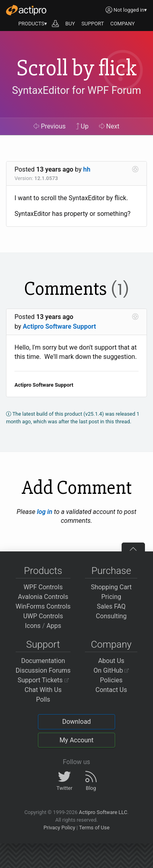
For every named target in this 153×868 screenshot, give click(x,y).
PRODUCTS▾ (33, 24)
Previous (50, 126)
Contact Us (111, 690)
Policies (111, 680)
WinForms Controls (43, 606)
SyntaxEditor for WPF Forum (77, 91)
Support (43, 644)
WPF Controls (43, 587)
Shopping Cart (111, 587)
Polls (43, 699)
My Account (77, 740)
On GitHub (111, 670)
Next (109, 126)
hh (87, 169)
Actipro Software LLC (103, 812)
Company (111, 644)
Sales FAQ (111, 606)
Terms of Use (94, 828)
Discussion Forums (43, 670)
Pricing (112, 597)
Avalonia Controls (43, 597)
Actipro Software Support (59, 326)
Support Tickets (43, 680)
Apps (54, 626)
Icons (33, 626)
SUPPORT (93, 24)
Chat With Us (43, 690)
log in (45, 512)
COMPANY (123, 24)
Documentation (43, 661)
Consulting (111, 616)
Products (43, 571)
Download (76, 722)
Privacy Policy (59, 828)
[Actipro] (26, 10)
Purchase (111, 571)
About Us (111, 661)
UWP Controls (43, 616)
